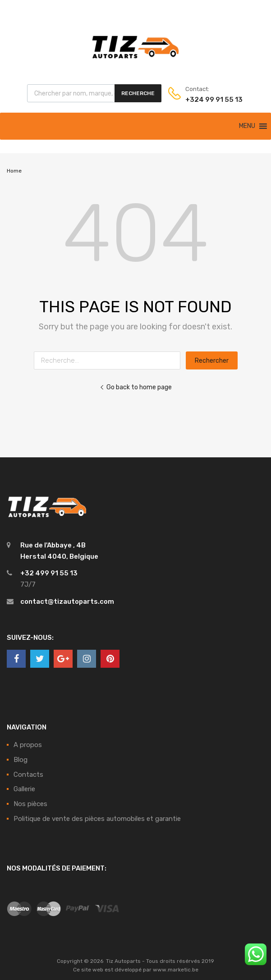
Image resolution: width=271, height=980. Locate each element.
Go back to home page (136, 387)
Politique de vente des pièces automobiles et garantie (97, 819)
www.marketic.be (176, 970)
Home (14, 171)
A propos (28, 745)
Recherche (138, 93)
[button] (247, 126)
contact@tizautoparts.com (67, 602)
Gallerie (24, 789)
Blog (21, 760)
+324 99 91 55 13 (207, 100)
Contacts (28, 775)
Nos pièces (30, 804)
